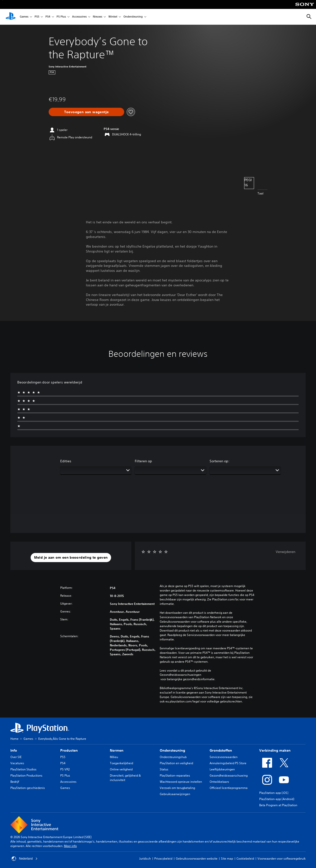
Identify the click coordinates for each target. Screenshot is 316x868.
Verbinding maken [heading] (275, 750)
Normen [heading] (117, 750)
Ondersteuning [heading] (172, 750)
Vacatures (17, 763)
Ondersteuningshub (173, 757)
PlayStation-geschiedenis (28, 788)
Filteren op (143, 461)
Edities (66, 461)
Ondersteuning (133, 17)
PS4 (48, 17)
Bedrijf (15, 782)
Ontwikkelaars (219, 782)
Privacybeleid (163, 858)
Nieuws (98, 17)
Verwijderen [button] (286, 552)
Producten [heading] (69, 750)
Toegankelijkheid (121, 763)
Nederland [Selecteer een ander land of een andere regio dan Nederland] (25, 859)
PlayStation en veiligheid (176, 763)
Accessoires (79, 17)
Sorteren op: (220, 461)
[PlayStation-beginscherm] (11, 17)
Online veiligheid (121, 769)
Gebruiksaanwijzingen (175, 794)
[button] (71, 558)
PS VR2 (65, 769)
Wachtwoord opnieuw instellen (181, 782)
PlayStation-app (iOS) (274, 793)
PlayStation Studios (23, 769)
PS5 (37, 17)
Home (14, 739)
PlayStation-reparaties (175, 775)
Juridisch (145, 858)
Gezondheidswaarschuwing (229, 775)
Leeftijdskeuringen (222, 769)
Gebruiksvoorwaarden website (197, 858)
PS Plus (61, 17)
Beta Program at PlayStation (278, 805)
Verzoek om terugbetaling (177, 788)
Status (164, 769)
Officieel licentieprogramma (229, 788)
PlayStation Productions (26, 775)
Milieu (114, 757)
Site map (227, 858)
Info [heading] (14, 750)
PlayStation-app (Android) (277, 799)
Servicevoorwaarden (224, 757)
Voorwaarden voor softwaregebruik (282, 858)
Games (24, 17)
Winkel (113, 17)
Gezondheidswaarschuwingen (180, 675)
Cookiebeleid (245, 858)
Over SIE (16, 757)
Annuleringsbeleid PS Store (228, 763)
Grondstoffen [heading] (221, 750)
